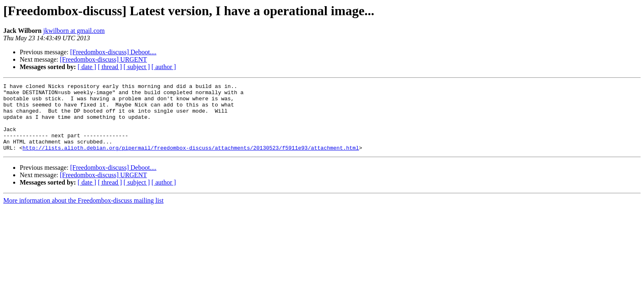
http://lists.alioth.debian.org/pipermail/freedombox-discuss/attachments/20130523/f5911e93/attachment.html (191, 161)
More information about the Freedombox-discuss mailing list (83, 214)
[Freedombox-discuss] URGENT (103, 59)
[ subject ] (137, 67)
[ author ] (164, 67)
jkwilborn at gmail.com (74, 31)
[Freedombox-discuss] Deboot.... (113, 52)
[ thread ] (110, 67)
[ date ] (87, 67)
